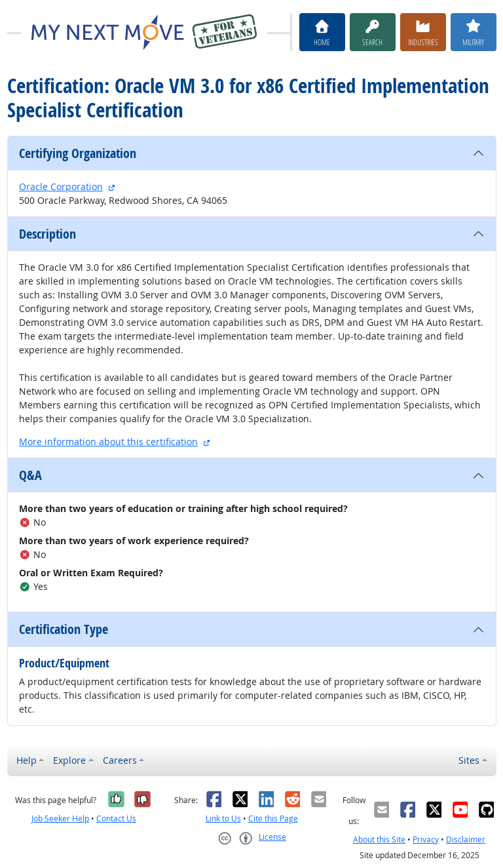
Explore (69, 760)
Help (27, 760)
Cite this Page (273, 819)
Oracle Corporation (61, 187)
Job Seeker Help (60, 819)
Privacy (426, 839)
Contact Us (116, 819)
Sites (469, 760)
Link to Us (223, 819)
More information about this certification (108, 442)
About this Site (379, 839)
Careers (120, 760)
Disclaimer (466, 839)
